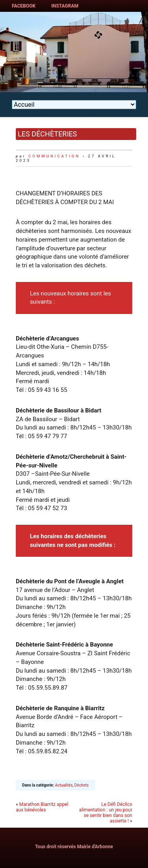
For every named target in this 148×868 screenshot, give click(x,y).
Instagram (65, 6)
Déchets (81, 785)
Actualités (64, 785)
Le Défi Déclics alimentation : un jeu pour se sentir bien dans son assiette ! (106, 813)
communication (54, 156)
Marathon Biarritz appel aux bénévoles (42, 807)
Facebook (24, 6)
